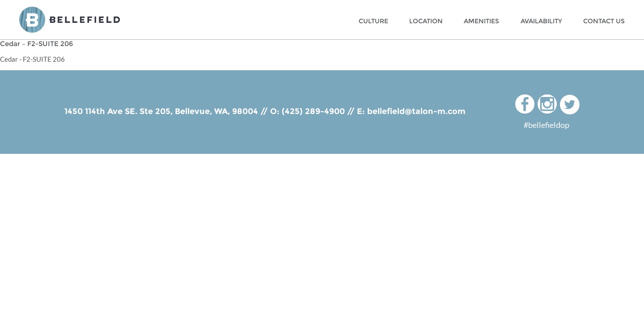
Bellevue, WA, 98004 (216, 111)
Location (426, 21)
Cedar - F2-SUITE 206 (32, 59)
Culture (373, 21)
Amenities (481, 21)
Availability (541, 21)
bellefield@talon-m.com (416, 111)
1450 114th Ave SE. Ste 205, (120, 111)
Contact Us (604, 21)
